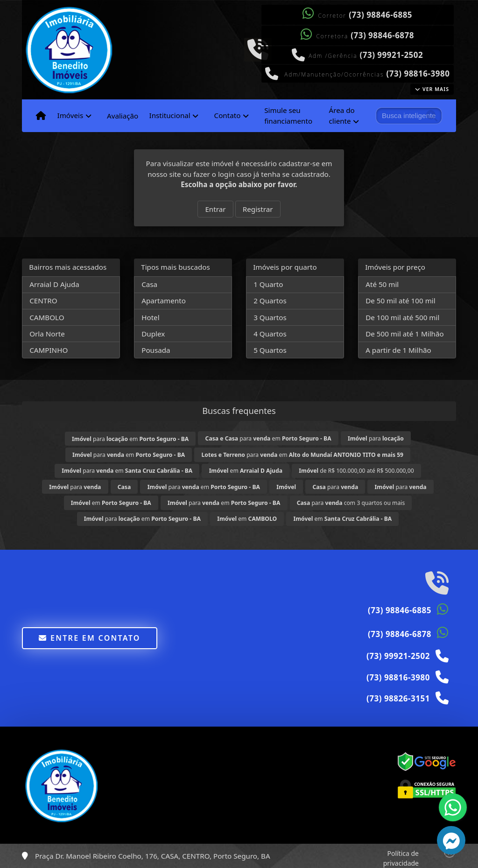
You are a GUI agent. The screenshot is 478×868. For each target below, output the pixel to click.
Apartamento (164, 301)
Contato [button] (228, 115)
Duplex (153, 334)
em (246, 471)
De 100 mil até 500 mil (402, 317)
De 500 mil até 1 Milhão (404, 334)
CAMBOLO (47, 317)
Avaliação (123, 116)
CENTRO (43, 301)
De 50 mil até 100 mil (400, 301)
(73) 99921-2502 (391, 55)
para (376, 438)
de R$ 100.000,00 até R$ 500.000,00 (356, 471)
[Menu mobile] (41, 116)
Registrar (258, 209)
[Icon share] (258, 49)
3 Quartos (270, 317)
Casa (149, 284)
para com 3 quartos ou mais (351, 503)
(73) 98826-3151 (398, 698)
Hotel (150, 317)
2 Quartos (270, 301)
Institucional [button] (169, 115)
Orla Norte (47, 334)
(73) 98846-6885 (380, 15)
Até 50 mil (382, 284)
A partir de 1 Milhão (398, 350)
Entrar (215, 209)
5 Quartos (270, 350)
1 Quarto (268, 284)
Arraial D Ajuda (54, 284)
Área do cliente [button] (342, 115)
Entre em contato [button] (89, 638)
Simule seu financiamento (288, 115)
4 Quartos (270, 334)
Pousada (156, 350)
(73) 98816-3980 (418, 73)
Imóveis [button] (70, 115)
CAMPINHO (49, 350)
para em (130, 439)
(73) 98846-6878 (382, 35)
